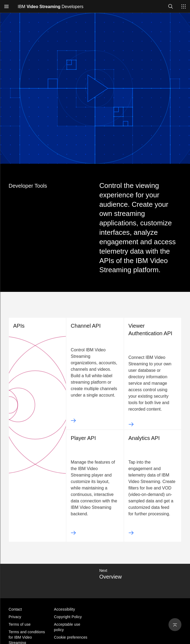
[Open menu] (6, 6)
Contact (15, 609)
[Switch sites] (184, 6)
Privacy (15, 617)
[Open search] (171, 6)
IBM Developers (51, 7)
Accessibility (64, 609)
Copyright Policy (68, 617)
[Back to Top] (175, 625)
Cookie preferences (71, 637)
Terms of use (20, 624)
